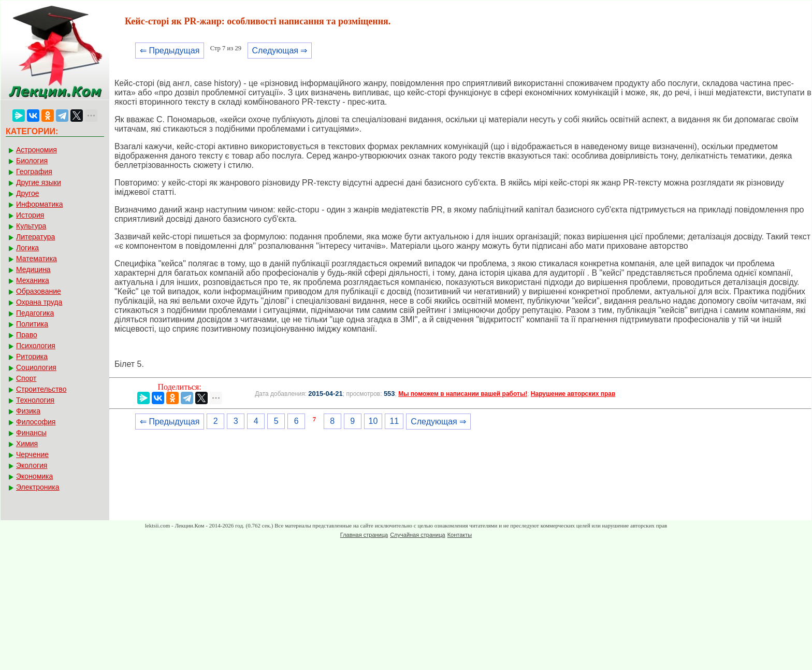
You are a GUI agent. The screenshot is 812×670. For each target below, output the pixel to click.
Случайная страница (417, 535)
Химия (27, 444)
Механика (33, 280)
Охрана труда (39, 302)
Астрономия (37, 150)
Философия (36, 422)
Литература (35, 237)
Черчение (32, 454)
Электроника (38, 487)
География (34, 172)
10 (373, 421)
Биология (32, 161)
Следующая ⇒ (280, 51)
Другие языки (39, 182)
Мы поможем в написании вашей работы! (463, 394)
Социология (36, 367)
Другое (27, 193)
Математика (37, 259)
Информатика (39, 204)
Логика (27, 248)
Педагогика (35, 313)
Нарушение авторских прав (573, 394)
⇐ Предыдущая (170, 51)
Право (27, 335)
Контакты (460, 535)
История (30, 215)
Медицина (33, 269)
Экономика (34, 476)
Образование (39, 291)
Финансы (31, 433)
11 (394, 421)
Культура (31, 226)
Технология (35, 400)
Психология (36, 346)
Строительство (41, 389)
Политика (32, 324)
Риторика (32, 357)
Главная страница (364, 535)
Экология (32, 465)
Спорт (26, 378)
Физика (28, 411)
